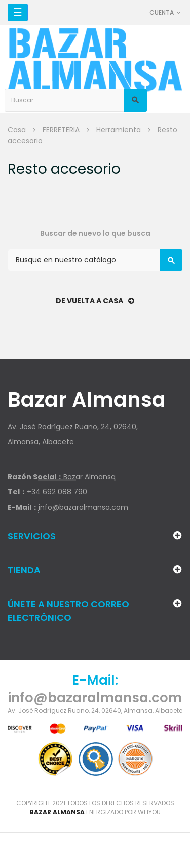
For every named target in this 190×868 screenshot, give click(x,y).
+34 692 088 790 (57, 492)
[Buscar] (95, 260)
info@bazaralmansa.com (83, 507)
